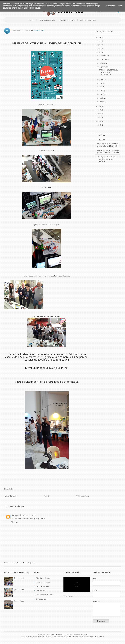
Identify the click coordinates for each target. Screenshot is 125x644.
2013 (100, 125)
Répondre (14, 522)
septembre (104, 67)
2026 (100, 37)
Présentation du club (47, 20)
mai (101, 87)
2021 (100, 49)
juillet (102, 79)
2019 (100, 52)
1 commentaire (39, 30)
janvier (102, 102)
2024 (100, 45)
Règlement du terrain (67, 20)
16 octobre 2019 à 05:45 (27, 515)
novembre (103, 59)
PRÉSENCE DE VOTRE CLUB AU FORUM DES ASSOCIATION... (108, 72)
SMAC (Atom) (31, 563)
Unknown (15, 515)
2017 (100, 110)
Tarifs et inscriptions (88, 20)
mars (102, 94)
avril (101, 91)
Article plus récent (11, 496)
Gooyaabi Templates (97, 637)
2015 (100, 118)
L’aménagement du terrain (45, 595)
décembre (103, 56)
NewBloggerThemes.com (70, 637)
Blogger (84, 635)
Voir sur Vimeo (68, 596)
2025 (100, 41)
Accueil (32, 20)
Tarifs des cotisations (43, 582)
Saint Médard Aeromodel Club (61, 635)
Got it (120, 6)
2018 (100, 106)
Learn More (110, 6)
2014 (100, 121)
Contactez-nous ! (42, 599)
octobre (103, 63)
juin (101, 83)
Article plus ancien (82, 496)
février (102, 98)
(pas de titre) (19, 578)
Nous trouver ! (41, 591)
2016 (100, 114)
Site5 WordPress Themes (37, 637)
